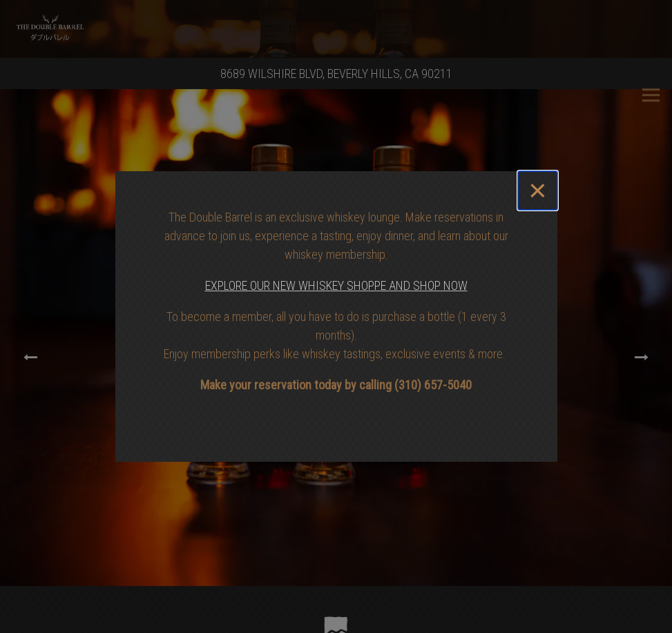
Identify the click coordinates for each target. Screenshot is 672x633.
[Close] (537, 191)
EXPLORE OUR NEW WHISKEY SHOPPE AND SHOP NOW (336, 285)
